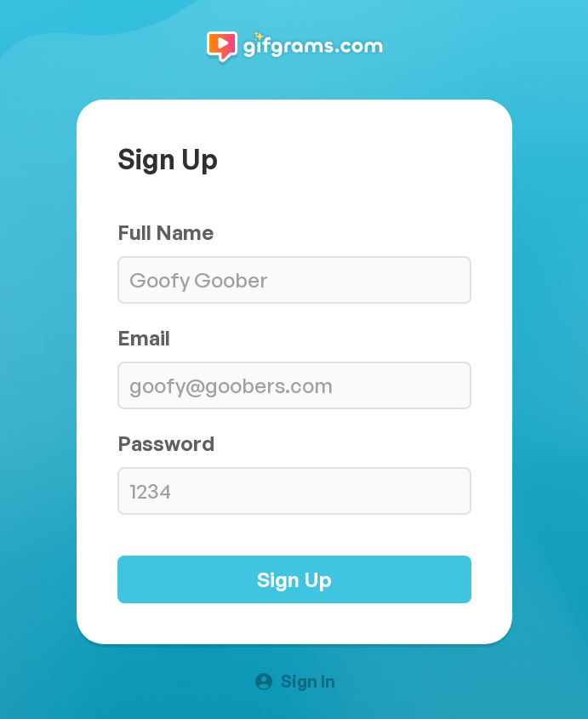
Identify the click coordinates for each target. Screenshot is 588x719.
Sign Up (294, 579)
